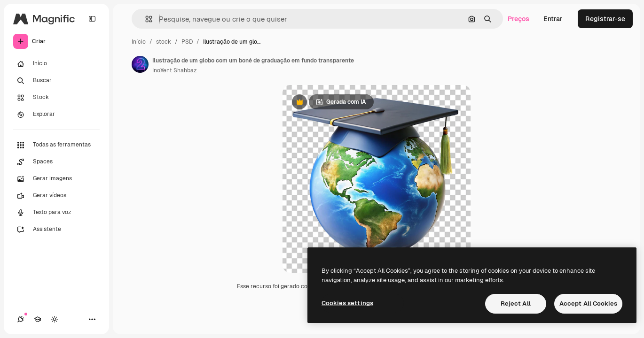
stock (164, 42)
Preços (518, 19)
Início (139, 42)
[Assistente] (56, 230)
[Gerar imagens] (56, 179)
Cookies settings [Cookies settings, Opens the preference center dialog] (347, 303)
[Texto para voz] (56, 213)
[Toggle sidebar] (92, 19)
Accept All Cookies (588, 303)
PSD (187, 42)
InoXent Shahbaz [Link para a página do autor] (174, 70)
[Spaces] (56, 162)
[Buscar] (56, 81)
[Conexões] (21, 319)
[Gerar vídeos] (56, 196)
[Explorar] (56, 115)
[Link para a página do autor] (140, 64)
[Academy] (38, 319)
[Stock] (56, 98)
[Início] (56, 64)
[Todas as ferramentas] (56, 145)
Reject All (516, 303)
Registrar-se (605, 19)
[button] (145, 19)
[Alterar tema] (55, 319)
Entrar (553, 19)
